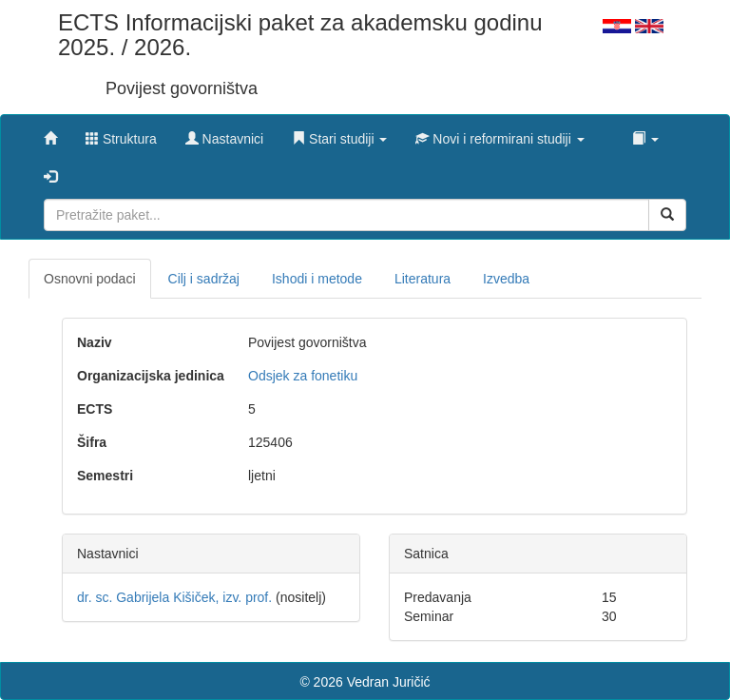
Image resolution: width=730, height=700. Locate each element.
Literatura (423, 279)
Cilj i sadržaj (204, 279)
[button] (339, 134)
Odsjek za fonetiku (303, 376)
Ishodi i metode (317, 279)
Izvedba (506, 279)
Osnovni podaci (90, 279)
